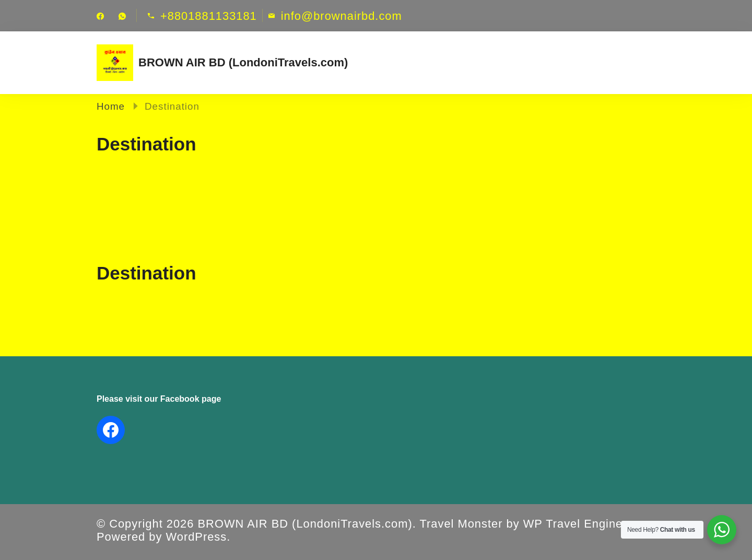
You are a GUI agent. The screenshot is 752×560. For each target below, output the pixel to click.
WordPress (197, 537)
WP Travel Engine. (575, 524)
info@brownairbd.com (342, 16)
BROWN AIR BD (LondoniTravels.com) (243, 62)
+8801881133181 (209, 16)
